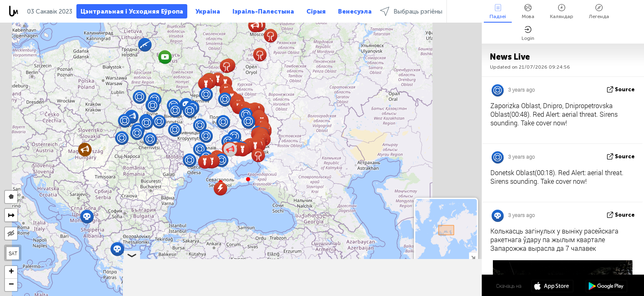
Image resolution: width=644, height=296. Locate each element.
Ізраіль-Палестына (263, 12)
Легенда (599, 12)
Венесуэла (355, 12)
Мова (528, 12)
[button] (248, 179)
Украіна (208, 12)
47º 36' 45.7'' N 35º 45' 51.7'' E (450, 286)
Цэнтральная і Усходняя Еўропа (132, 12)
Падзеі (498, 12)
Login (528, 34)
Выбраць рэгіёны (411, 11)
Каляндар (562, 12)
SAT (13, 253)
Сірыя (316, 12)
